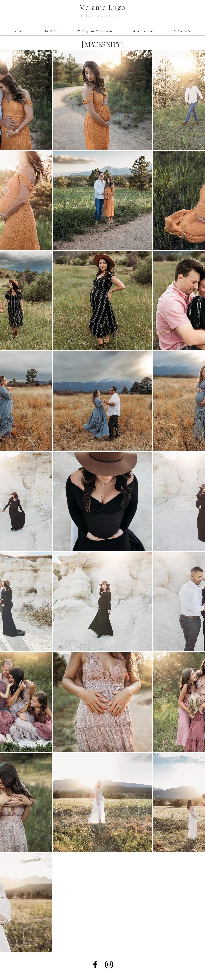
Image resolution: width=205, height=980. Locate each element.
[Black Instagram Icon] (109, 964)
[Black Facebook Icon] (95, 964)
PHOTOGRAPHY (102, 16)
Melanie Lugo (102, 7)
